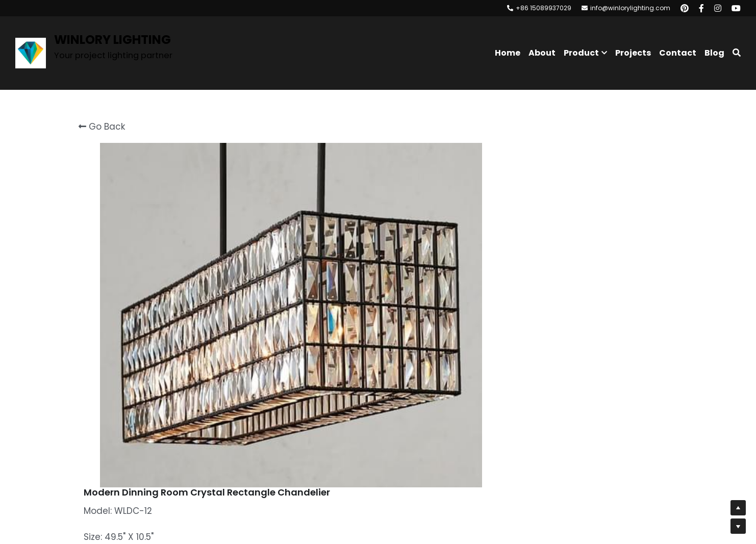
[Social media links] (685, 8)
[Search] (737, 53)
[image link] (31, 52)
